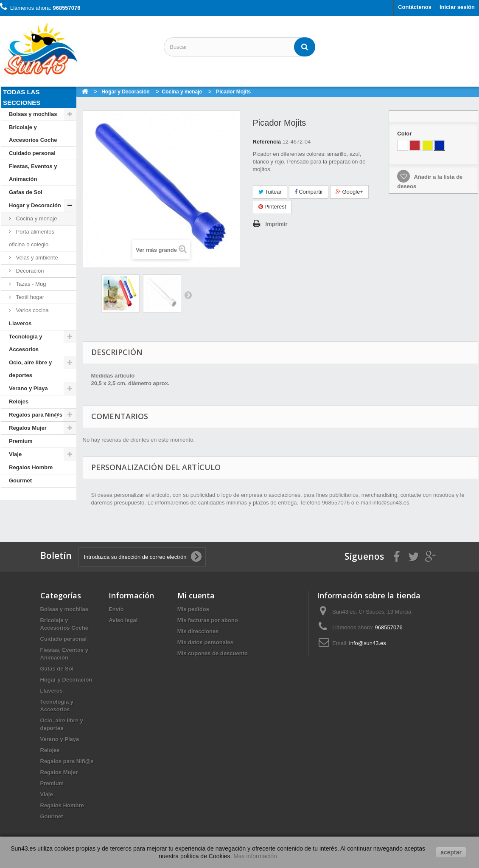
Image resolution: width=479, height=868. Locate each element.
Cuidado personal (32, 153)
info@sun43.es (368, 643)
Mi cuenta (196, 595)
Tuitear (270, 192)
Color (405, 134)
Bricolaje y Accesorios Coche (33, 134)
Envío (116, 609)
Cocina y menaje (36, 218)
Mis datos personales (205, 642)
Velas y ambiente (36, 258)
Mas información (255, 856)
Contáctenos (415, 7)
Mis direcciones (198, 631)
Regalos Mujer (28, 428)
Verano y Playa (28, 388)
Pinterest (272, 207)
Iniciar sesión (457, 7)
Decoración (29, 271)
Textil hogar (29, 297)
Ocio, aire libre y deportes (30, 369)
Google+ (349, 192)
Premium (21, 441)
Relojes (19, 402)
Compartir (309, 192)
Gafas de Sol (26, 192)
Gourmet (20, 480)
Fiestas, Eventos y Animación (33, 173)
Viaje (15, 454)
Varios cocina (32, 310)
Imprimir (277, 224)
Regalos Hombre (31, 467)
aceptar (451, 852)
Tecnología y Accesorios (26, 343)
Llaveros (20, 323)
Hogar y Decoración (35, 205)
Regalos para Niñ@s (36, 415)
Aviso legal (123, 620)
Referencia (267, 142)
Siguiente (188, 295)
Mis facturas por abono (208, 620)
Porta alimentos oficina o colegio (32, 238)
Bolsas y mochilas (33, 114)
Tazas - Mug (30, 284)
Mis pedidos (193, 609)
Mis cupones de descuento (213, 653)
